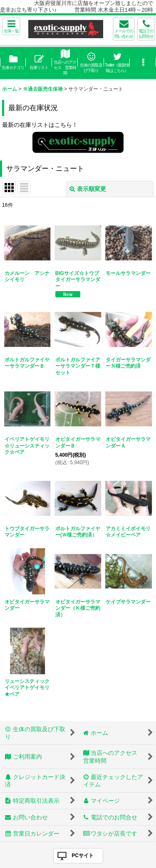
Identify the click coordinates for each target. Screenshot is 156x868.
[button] (11, 26)
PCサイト (83, 856)
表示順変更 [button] (88, 189)
